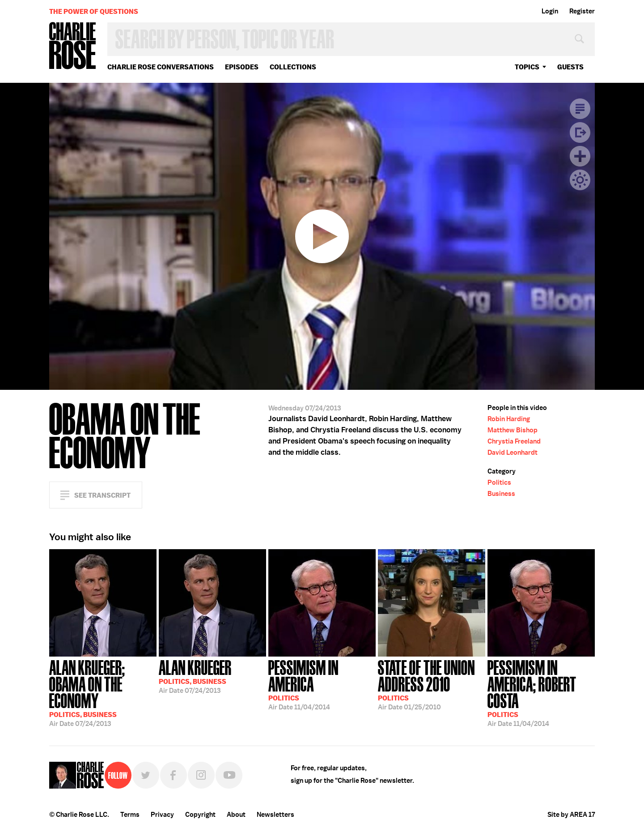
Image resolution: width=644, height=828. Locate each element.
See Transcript (102, 495)
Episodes (242, 67)
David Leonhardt (513, 452)
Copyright (200, 815)
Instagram (201, 775)
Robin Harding (509, 419)
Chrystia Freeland (514, 441)
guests (570, 67)
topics (527, 67)
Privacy (162, 815)
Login (550, 11)
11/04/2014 (322, 684)
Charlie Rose (73, 46)
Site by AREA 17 (571, 815)
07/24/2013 (103, 692)
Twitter (146, 775)
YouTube (229, 775)
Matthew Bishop (513, 430)
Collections (293, 67)
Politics (499, 482)
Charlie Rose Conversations (161, 67)
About (236, 815)
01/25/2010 (432, 684)
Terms (130, 815)
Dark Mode (580, 180)
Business (501, 494)
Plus (580, 156)
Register (582, 11)
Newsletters (275, 815)
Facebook (174, 775)
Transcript (580, 109)
